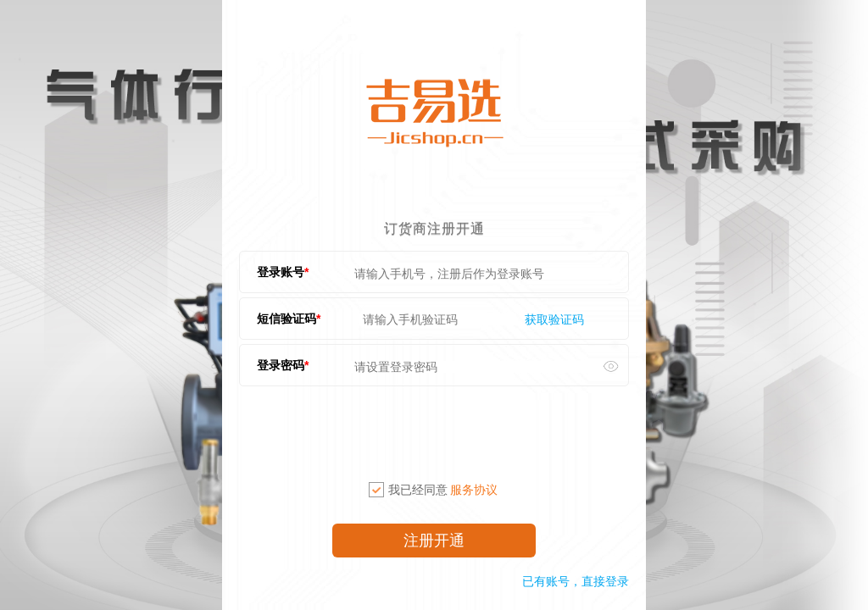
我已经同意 (433, 490)
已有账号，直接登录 (576, 581)
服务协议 (474, 490)
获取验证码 (554, 319)
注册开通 (434, 541)
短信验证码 (287, 319)
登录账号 (281, 272)
